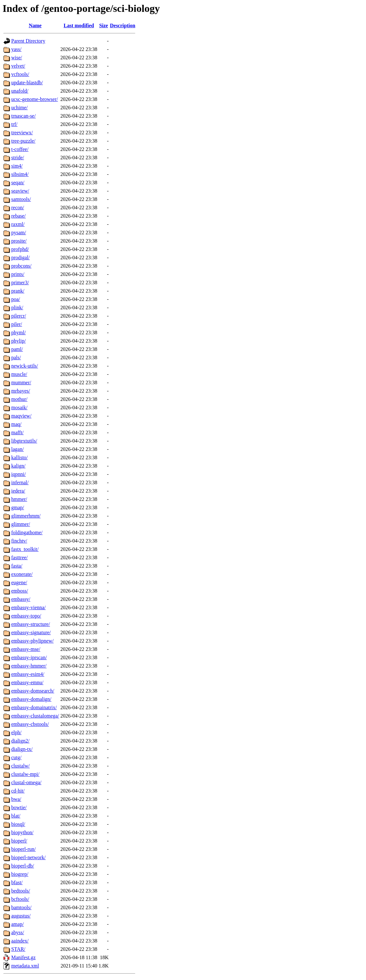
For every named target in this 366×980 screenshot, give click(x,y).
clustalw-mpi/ (25, 774)
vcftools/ (20, 74)
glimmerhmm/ (26, 516)
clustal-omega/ (26, 782)
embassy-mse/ (26, 649)
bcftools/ (20, 899)
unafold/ (20, 91)
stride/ (18, 158)
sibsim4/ (20, 174)
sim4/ (17, 166)
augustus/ (21, 916)
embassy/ (21, 599)
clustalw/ (21, 766)
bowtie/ (19, 807)
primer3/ (20, 282)
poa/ (16, 299)
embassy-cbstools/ (30, 724)
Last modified (79, 25)
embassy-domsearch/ (33, 691)
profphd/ (20, 249)
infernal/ (20, 482)
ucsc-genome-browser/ (35, 99)
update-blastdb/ (27, 83)
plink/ (17, 307)
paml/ (17, 349)
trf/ (14, 124)
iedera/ (18, 491)
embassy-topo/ (26, 616)
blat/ (16, 816)
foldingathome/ (27, 532)
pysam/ (19, 233)
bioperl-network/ (29, 857)
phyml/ (18, 332)
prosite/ (19, 241)
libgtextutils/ (24, 441)
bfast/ (17, 882)
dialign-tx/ (22, 749)
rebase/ (18, 216)
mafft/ (17, 432)
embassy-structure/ (31, 624)
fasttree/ (20, 557)
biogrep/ (20, 874)
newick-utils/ (25, 366)
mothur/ (19, 399)
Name (35, 25)
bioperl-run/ (23, 849)
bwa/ (16, 799)
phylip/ (18, 341)
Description (123, 25)
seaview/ (20, 191)
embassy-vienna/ (29, 607)
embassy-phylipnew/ (32, 641)
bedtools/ (21, 891)
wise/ (17, 58)
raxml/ (18, 224)
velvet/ (18, 66)
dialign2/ (20, 741)
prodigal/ (21, 257)
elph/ (16, 732)
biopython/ (22, 832)
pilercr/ (19, 316)
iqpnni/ (18, 474)
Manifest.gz (23, 957)
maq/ (16, 424)
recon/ (18, 208)
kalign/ (18, 466)
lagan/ (17, 449)
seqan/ (18, 183)
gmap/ (18, 507)
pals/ (16, 357)
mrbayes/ (21, 391)
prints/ (18, 274)
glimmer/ (21, 524)
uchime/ (20, 108)
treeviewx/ (22, 133)
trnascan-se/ (23, 116)
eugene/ (19, 582)
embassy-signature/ (31, 632)
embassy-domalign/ (31, 699)
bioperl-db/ (23, 866)
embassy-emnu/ (27, 682)
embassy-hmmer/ (29, 666)
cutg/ (16, 757)
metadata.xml (25, 966)
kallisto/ (20, 457)
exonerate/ (22, 574)
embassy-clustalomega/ (35, 716)
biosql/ (18, 824)
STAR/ (18, 949)
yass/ (16, 49)
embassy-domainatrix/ (34, 707)
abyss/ (18, 932)
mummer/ (21, 382)
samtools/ (21, 199)
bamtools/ (21, 907)
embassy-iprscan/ (29, 657)
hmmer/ (19, 499)
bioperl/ (19, 841)
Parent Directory (28, 41)
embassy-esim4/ (28, 674)
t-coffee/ (20, 149)
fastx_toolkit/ (25, 549)
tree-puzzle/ (23, 141)
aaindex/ (20, 941)
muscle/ (19, 374)
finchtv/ (19, 541)
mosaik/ (19, 407)
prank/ (18, 291)
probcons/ (21, 266)
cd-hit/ (18, 791)
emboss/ (20, 591)
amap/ (17, 924)
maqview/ (21, 416)
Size (104, 25)
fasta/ (17, 566)
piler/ (17, 324)
